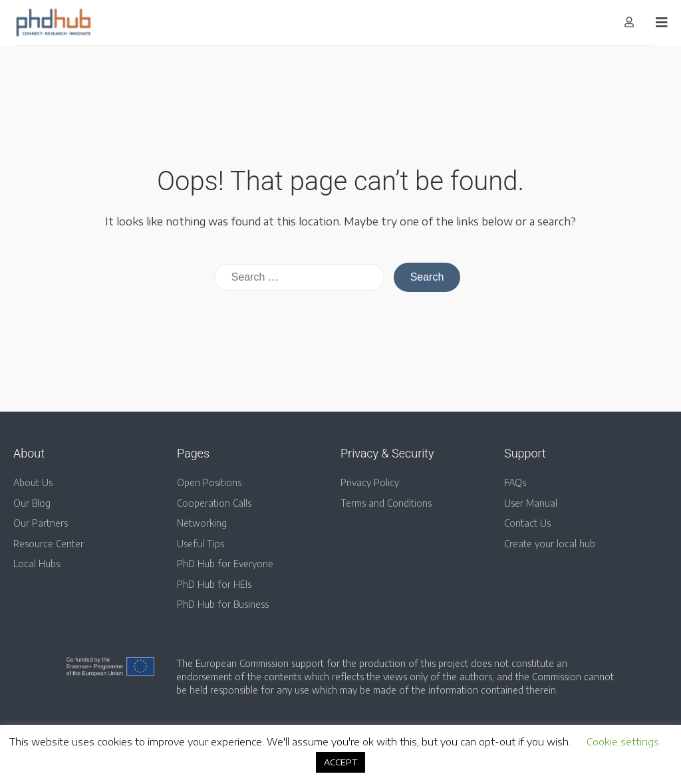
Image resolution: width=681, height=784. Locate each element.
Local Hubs (37, 564)
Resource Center (49, 544)
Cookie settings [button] (623, 741)
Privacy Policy (370, 482)
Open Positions (209, 482)
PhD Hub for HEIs (214, 584)
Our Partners (41, 523)
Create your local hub (550, 544)
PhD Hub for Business (223, 604)
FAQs (515, 482)
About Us (33, 482)
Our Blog (32, 503)
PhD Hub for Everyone (225, 564)
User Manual (531, 503)
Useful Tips (201, 544)
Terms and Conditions (386, 503)
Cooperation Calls (214, 503)
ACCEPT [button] (340, 762)
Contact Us (527, 523)
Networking (202, 523)
